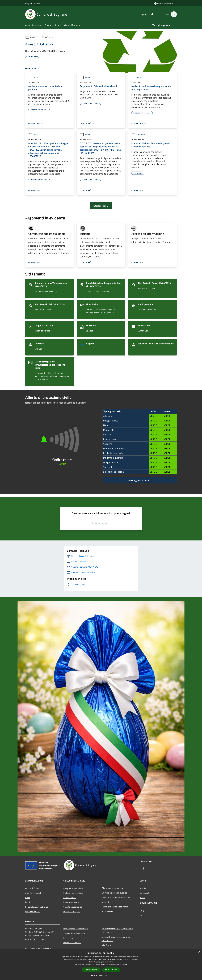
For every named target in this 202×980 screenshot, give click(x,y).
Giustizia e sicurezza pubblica (114, 893)
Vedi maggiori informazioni (140, 480)
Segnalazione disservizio (74, 933)
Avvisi (33, 37)
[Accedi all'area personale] (164, 3)
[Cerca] (174, 14)
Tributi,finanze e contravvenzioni (116, 897)
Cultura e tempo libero (73, 893)
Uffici (28, 898)
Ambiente (106, 902)
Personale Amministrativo (37, 907)
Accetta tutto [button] (91, 970)
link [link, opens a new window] (126, 964)
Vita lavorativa (70, 898)
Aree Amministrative (34, 893)
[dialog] (101, 965)
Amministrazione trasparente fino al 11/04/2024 (117, 930)
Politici (28, 902)
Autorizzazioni (108, 911)
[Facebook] (151, 14)
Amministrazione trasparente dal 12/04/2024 (116, 939)
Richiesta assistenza (72, 943)
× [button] (199, 952)
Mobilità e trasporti (72, 911)
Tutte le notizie (101, 206)
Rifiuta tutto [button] (111, 970)
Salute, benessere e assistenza (115, 907)
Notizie (143, 888)
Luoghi (143, 910)
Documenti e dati (33, 911)
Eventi (142, 915)
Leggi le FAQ (69, 938)
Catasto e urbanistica (73, 907)
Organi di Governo (33, 888)
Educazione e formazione (112, 888)
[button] (101, 976)
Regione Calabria (33, 3)
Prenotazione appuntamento (76, 929)
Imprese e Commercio (73, 902)
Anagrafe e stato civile (73, 888)
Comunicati (138, 135)
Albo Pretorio (107, 945)
